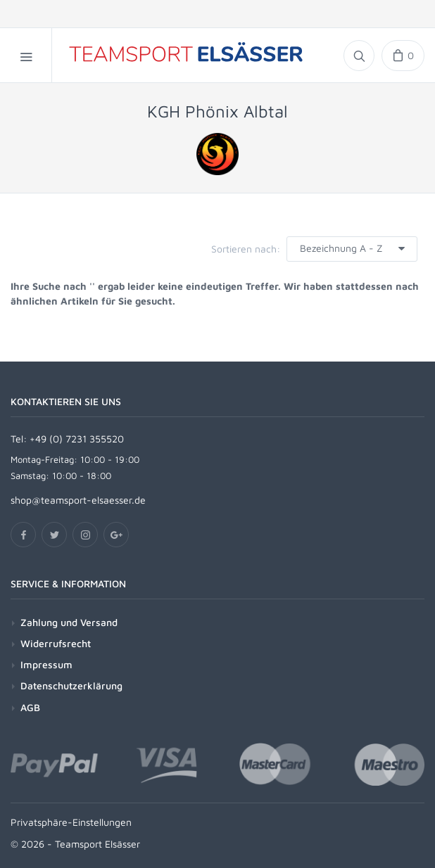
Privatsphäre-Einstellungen (71, 822)
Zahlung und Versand (69, 622)
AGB (30, 707)
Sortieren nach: (246, 249)
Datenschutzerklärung (71, 685)
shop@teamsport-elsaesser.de (78, 500)
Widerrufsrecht (56, 643)
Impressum (46, 664)
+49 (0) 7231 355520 (77, 439)
